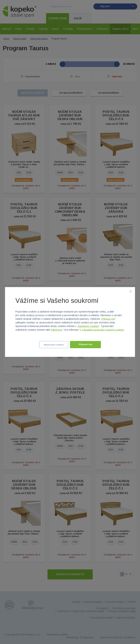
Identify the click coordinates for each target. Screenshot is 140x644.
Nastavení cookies (88, 326)
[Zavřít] (131, 291)
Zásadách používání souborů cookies (103, 330)
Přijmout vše (108, 319)
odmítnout (56, 330)
